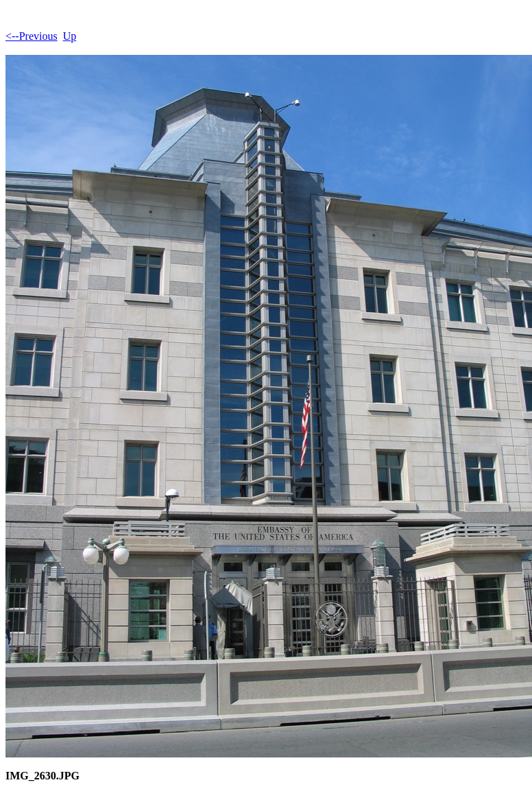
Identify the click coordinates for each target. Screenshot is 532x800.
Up (70, 36)
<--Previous (32, 36)
